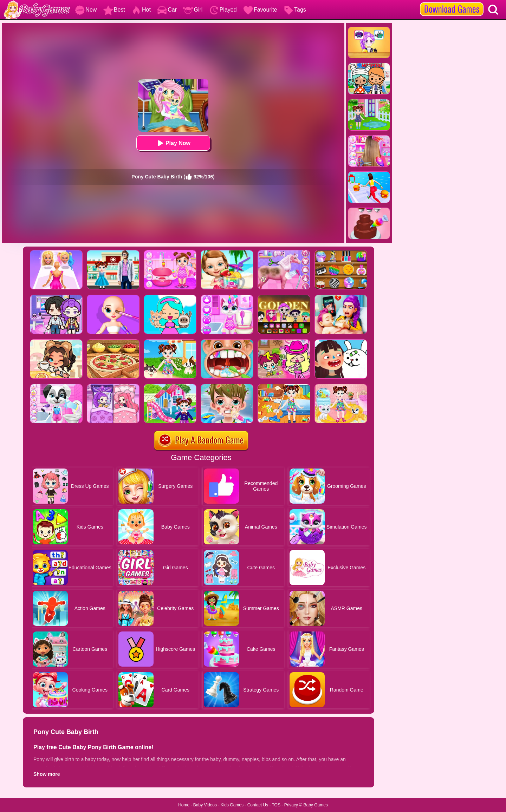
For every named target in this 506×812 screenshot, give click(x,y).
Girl (193, 10)
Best (114, 10)
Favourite (260, 10)
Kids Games (232, 805)
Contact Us (258, 805)
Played (223, 10)
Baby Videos (205, 805)
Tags (295, 10)
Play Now (173, 143)
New (86, 10)
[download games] (452, 2)
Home (184, 805)
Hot (141, 10)
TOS (276, 805)
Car (167, 10)
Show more (47, 774)
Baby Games (315, 805)
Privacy (291, 805)
